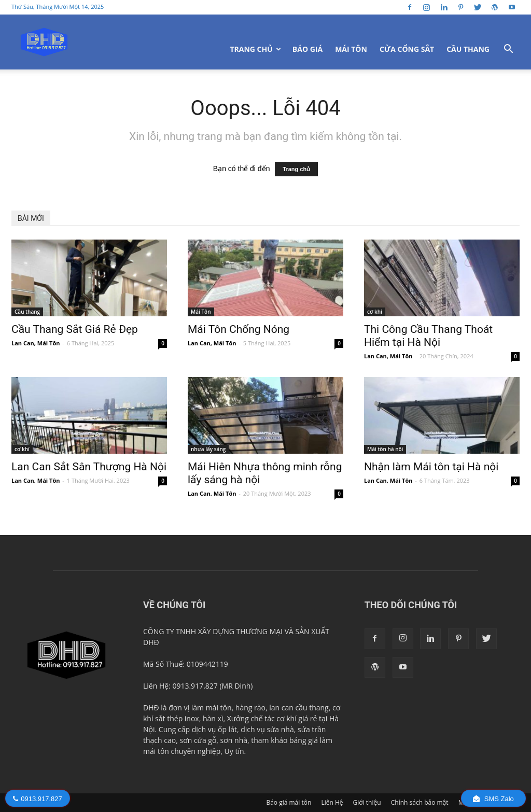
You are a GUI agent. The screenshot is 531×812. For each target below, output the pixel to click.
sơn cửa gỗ (198, 740)
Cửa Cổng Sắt (407, 49)
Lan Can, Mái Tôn (36, 343)
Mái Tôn (351, 49)
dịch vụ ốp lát (214, 729)
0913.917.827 (38, 799)
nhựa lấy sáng (208, 449)
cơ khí (375, 312)
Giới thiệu (367, 802)
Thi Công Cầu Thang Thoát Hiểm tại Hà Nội (428, 336)
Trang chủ (296, 169)
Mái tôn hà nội (385, 449)
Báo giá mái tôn (289, 802)
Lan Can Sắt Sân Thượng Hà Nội (89, 467)
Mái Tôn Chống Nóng (239, 329)
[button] (508, 50)
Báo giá (308, 49)
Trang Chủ (255, 49)
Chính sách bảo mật (420, 802)
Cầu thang (27, 312)
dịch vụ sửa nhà (267, 729)
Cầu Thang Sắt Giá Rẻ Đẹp (75, 329)
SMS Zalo (493, 799)
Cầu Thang (468, 49)
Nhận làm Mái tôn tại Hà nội (431, 467)
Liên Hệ (332, 802)
